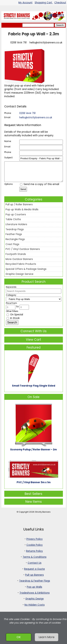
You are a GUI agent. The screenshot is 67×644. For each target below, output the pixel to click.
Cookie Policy (35, 549)
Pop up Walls (34, 591)
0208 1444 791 (18, 43)
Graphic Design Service (19, 278)
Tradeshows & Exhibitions (35, 597)
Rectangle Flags (15, 243)
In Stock (13, 322)
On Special (15, 318)
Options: (9, 188)
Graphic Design (35, 602)
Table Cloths (13, 223)
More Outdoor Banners (19, 263)
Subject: (9, 158)
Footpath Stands (16, 258)
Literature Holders (16, 228)
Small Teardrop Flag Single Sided (34, 390)
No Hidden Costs (35, 609)
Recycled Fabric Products (21, 268)
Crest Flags (12, 248)
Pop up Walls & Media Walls (22, 213)
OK (19, 637)
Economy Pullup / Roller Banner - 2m (34, 453)
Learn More (47, 637)
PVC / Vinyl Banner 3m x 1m (34, 486)
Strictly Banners (43, 516)
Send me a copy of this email (40, 188)
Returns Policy (34, 555)
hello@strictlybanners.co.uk (46, 43)
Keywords (11, 291)
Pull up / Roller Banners (19, 208)
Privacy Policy (35, 543)
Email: (8, 117)
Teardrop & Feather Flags (35, 585)
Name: (8, 141)
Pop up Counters (16, 218)
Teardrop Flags (15, 233)
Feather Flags (14, 238)
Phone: (8, 113)
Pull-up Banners (34, 579)
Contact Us (35, 567)
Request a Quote (34, 573)
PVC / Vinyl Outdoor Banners (23, 253)
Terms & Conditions (35, 561)
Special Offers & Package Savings (26, 273)
